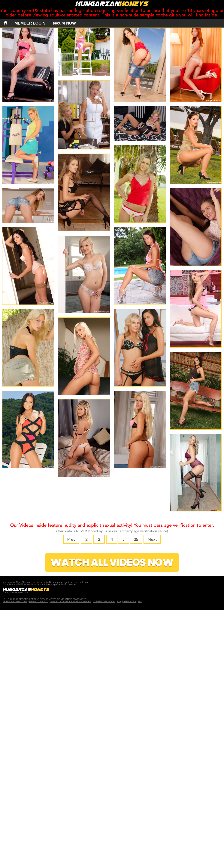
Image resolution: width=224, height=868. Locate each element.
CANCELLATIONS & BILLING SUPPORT (70, 601)
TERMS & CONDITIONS (15, 601)
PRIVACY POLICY (39, 601)
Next (149, 539)
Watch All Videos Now (112, 562)
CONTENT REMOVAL (104, 601)
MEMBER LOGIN (30, 23)
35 (134, 539)
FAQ (140, 601)
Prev (75, 539)
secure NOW (64, 23)
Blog (119, 601)
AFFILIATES (130, 601)
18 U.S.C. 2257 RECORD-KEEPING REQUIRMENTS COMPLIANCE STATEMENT (44, 598)
